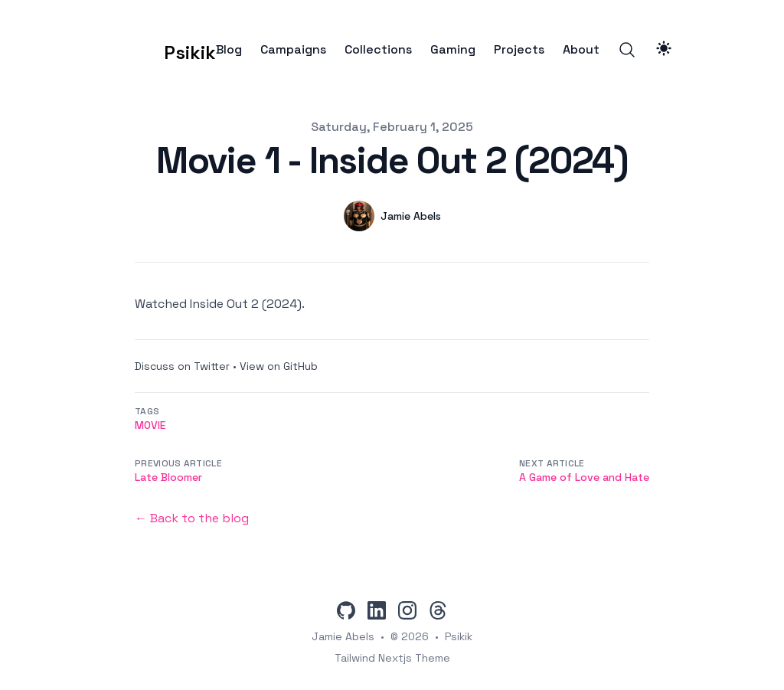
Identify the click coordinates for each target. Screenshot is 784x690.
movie (150, 425)
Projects (519, 50)
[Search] (627, 50)
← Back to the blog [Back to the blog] (192, 518)
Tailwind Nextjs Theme (392, 658)
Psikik (459, 636)
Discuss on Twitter (182, 366)
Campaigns (293, 50)
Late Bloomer (168, 477)
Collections (378, 50)
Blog (229, 50)
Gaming (453, 50)
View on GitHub (279, 366)
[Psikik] (166, 50)
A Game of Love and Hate (584, 477)
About (581, 50)
